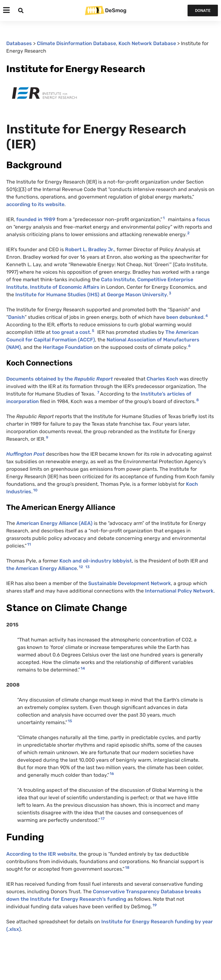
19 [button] (155, 905)
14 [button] (83, 668)
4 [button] (207, 316)
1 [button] (164, 218)
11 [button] (29, 544)
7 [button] (98, 392)
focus (203, 219)
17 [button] (103, 819)
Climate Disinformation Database (76, 43)
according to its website (35, 204)
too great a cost (71, 332)
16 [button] (112, 774)
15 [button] (70, 721)
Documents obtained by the (60, 379)
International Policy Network (179, 591)
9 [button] (47, 438)
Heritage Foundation (68, 347)
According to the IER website (41, 854)
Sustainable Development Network (130, 583)
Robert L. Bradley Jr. (90, 249)
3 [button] (170, 293)
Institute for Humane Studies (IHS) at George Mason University (90, 295)
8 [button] (198, 400)
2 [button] (188, 233)
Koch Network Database (147, 43)
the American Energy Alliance (42, 568)
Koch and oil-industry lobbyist (96, 561)
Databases (19, 43)
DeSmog (116, 10)
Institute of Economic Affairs (65, 287)
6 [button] (189, 346)
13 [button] (88, 567)
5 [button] (93, 331)
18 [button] (127, 868)
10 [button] (35, 490)
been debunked (185, 317)
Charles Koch (162, 379)
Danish (16, 317)
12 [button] (81, 567)
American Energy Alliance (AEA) (54, 523)
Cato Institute (118, 280)
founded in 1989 (36, 219)
